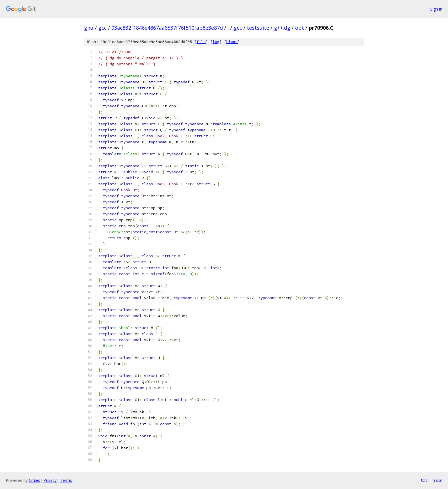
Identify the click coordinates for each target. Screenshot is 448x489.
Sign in (436, 9)
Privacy (50, 480)
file (201, 42)
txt (424, 480)
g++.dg (282, 28)
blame (232, 42)
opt (300, 28)
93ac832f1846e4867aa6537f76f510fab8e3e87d (167, 28)
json (438, 480)
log (216, 42)
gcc (102, 28)
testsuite (258, 28)
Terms (66, 480)
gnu (89, 28)
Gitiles (34, 480)
